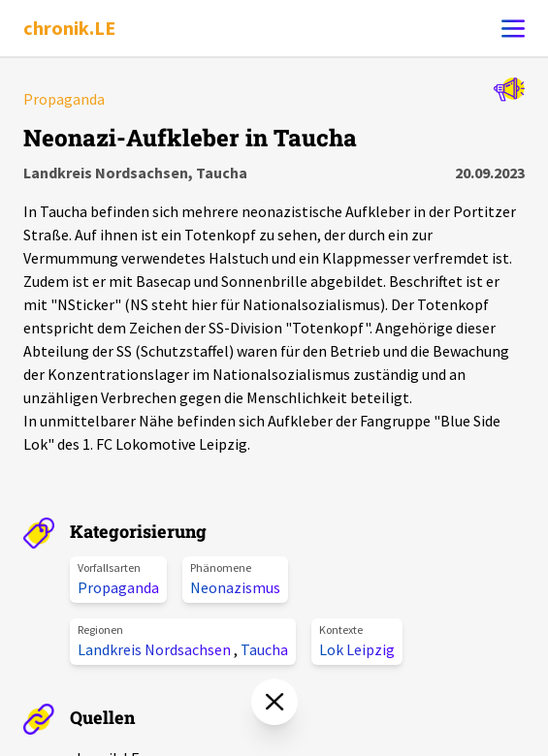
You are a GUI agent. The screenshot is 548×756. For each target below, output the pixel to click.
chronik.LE (69, 28)
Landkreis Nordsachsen (156, 649)
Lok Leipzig (357, 649)
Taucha (264, 649)
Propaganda (118, 587)
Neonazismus (235, 587)
